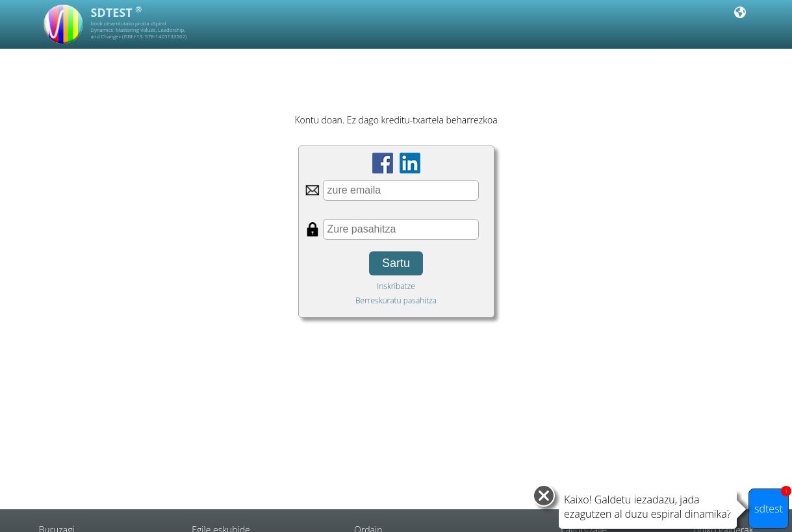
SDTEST (117, 12)
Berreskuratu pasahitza (396, 300)
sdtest (772, 502)
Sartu (396, 263)
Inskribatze (396, 286)
